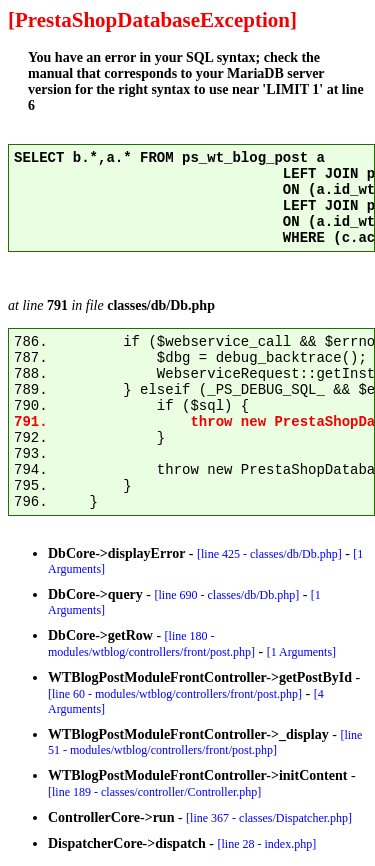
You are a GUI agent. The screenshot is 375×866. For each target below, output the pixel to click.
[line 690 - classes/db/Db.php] (227, 595)
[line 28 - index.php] (267, 844)
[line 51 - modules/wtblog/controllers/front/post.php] (205, 742)
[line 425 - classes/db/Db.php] (269, 554)
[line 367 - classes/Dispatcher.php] (269, 818)
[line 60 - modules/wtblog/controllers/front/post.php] (175, 694)
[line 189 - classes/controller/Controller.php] (154, 792)
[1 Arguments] (301, 652)
